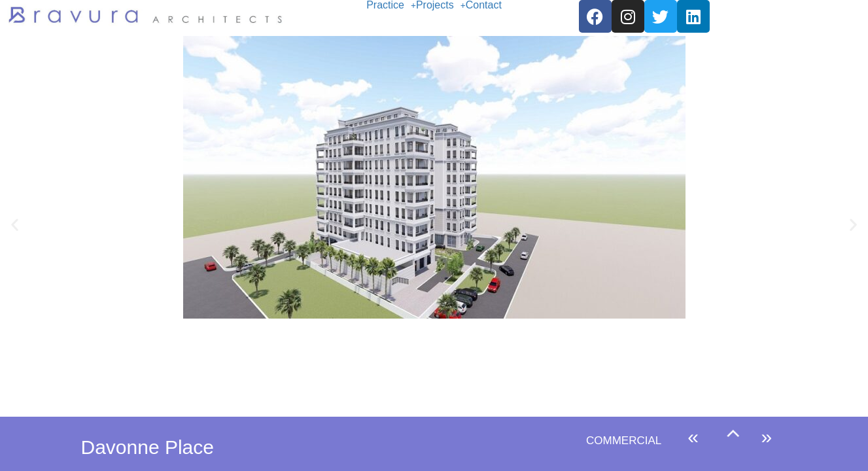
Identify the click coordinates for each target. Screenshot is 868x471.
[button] (391, 5)
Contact (484, 5)
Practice (391, 5)
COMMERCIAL (624, 441)
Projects (441, 5)
